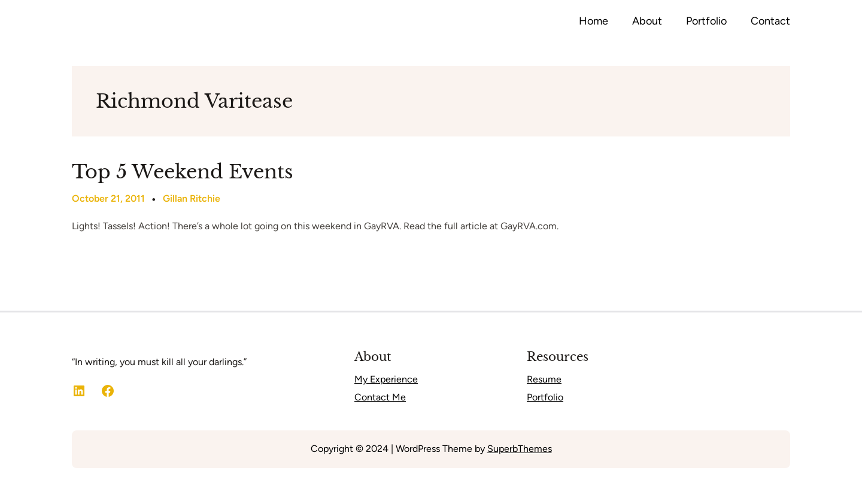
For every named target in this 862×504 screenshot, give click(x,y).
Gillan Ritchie (192, 198)
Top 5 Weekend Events (183, 172)
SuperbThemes (520, 449)
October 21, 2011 (108, 198)
